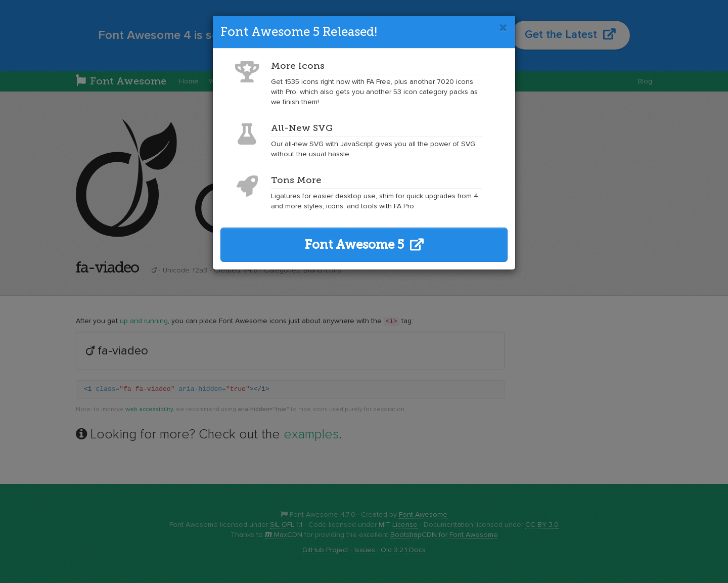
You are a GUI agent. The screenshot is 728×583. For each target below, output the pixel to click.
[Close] (503, 28)
